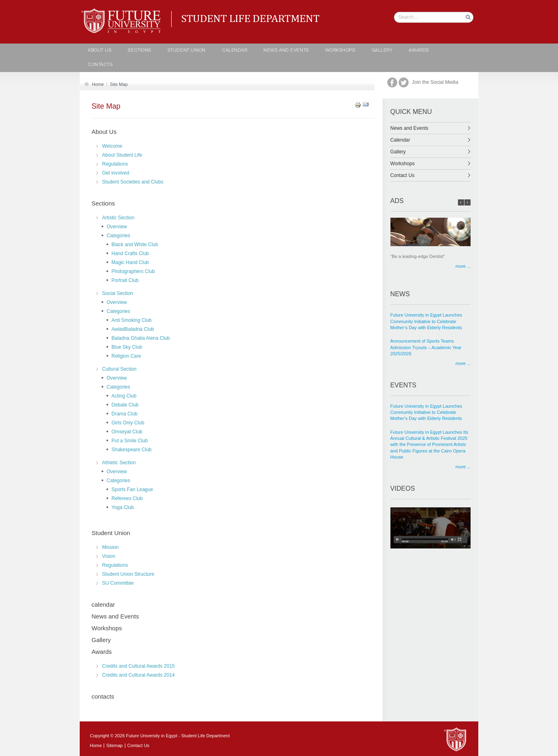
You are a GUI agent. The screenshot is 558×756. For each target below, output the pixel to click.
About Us (100, 51)
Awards (419, 51)
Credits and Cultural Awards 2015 (138, 666)
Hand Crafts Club (130, 253)
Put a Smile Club (130, 441)
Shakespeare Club (132, 450)
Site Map (119, 84)
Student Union (187, 51)
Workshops (340, 51)
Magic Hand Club (130, 262)
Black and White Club (135, 245)
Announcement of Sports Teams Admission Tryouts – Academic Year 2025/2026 (426, 347)
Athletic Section (119, 463)
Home (96, 84)
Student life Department (123, 12)
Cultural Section (119, 369)
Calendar (431, 140)
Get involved (116, 173)
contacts (100, 65)
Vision (109, 556)
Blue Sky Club (127, 347)
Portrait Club (125, 280)
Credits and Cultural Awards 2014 (138, 675)
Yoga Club (123, 507)
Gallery (382, 51)
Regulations (115, 164)
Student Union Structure (128, 574)
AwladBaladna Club (133, 329)
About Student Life (122, 155)
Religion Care (126, 356)
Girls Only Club (128, 423)
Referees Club (127, 498)
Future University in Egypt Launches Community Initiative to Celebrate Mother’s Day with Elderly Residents (426, 321)
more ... (463, 266)
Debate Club (125, 405)
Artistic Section (118, 218)
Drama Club (124, 414)
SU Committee (118, 583)
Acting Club (124, 396)
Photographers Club (133, 271)
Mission (110, 547)
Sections (139, 51)
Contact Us (431, 175)
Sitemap (114, 745)
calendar (235, 51)
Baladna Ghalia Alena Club (141, 338)
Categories (118, 236)
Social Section (118, 293)
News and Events (286, 51)
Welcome (112, 146)
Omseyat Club (127, 432)
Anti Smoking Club (132, 320)
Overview (117, 227)
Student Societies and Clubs (133, 182)
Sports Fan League (132, 489)
